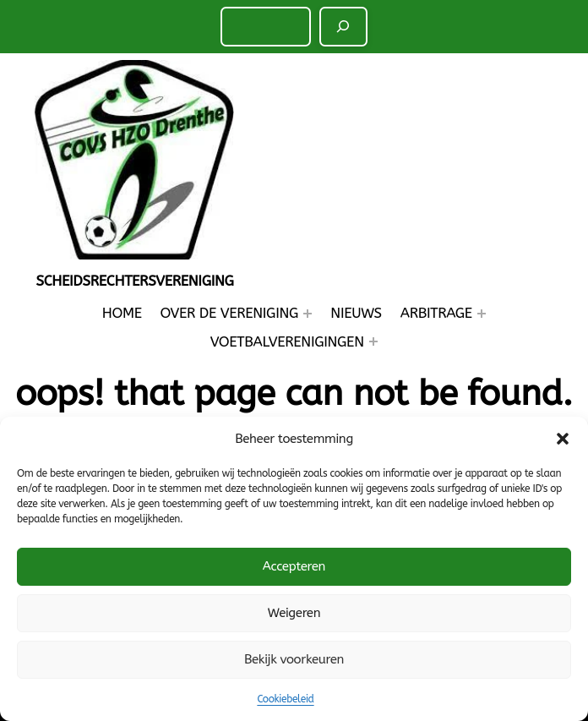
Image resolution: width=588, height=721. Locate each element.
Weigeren (294, 613)
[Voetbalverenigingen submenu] (373, 341)
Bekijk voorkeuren (294, 659)
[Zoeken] (344, 26)
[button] (563, 439)
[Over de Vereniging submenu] (308, 314)
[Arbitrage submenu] (482, 314)
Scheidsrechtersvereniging (134, 281)
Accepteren (294, 566)
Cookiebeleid (285, 699)
